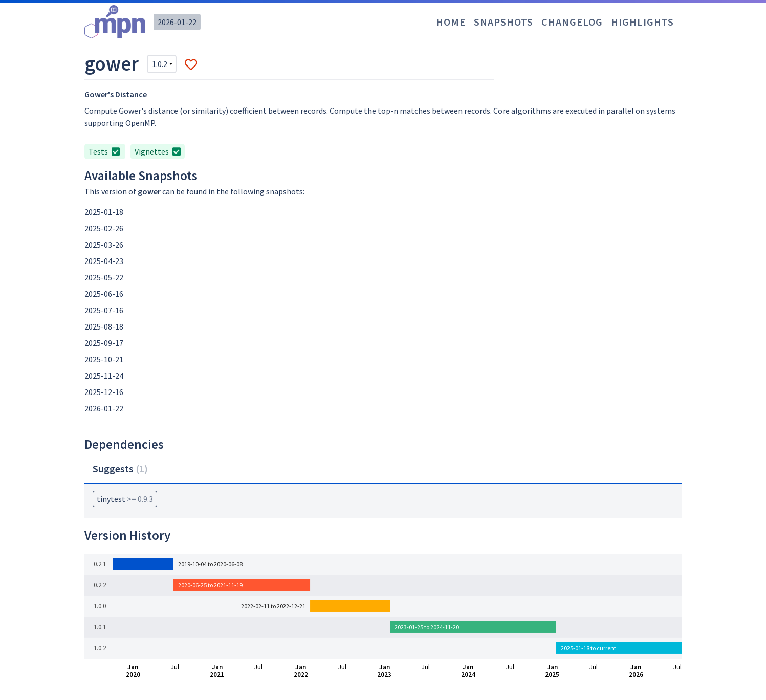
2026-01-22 (177, 22)
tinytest (125, 499)
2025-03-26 (104, 245)
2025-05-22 (104, 277)
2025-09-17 (104, 343)
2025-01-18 (104, 212)
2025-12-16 (104, 392)
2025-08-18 (104, 326)
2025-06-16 (104, 294)
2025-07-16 (104, 310)
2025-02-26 (104, 228)
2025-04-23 (104, 261)
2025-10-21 (104, 359)
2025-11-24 (104, 376)
